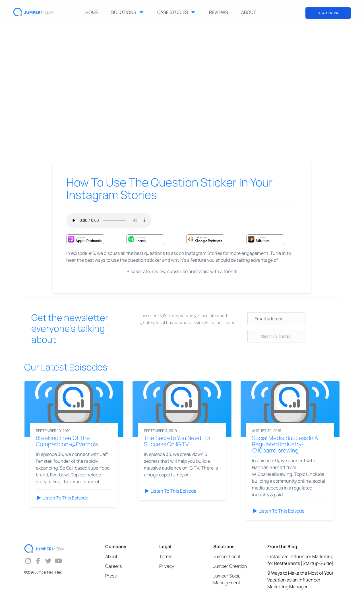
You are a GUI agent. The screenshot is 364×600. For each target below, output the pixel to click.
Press (111, 576)
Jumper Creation (230, 566)
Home (92, 12)
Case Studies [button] (177, 12)
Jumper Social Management (227, 579)
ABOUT (249, 12)
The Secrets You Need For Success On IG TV (177, 441)
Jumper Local (227, 556)
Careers (113, 566)
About (111, 556)
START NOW (328, 13)
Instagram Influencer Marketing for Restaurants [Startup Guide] (300, 560)
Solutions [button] (128, 12)
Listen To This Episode (62, 498)
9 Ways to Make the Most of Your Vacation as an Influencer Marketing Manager (300, 580)
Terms (166, 556)
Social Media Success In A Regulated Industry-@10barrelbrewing (285, 444)
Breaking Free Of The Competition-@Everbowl (68, 441)
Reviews (219, 12)
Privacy (167, 566)
